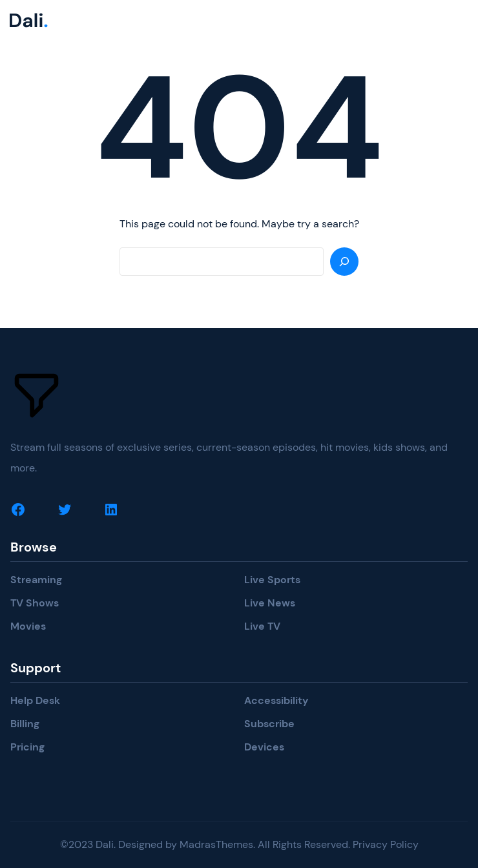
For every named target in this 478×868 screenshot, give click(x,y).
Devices (264, 747)
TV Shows (35, 603)
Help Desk (35, 700)
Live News (270, 603)
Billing (25, 724)
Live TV (262, 626)
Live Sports (272, 580)
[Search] (344, 262)
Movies (28, 626)
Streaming (36, 580)
